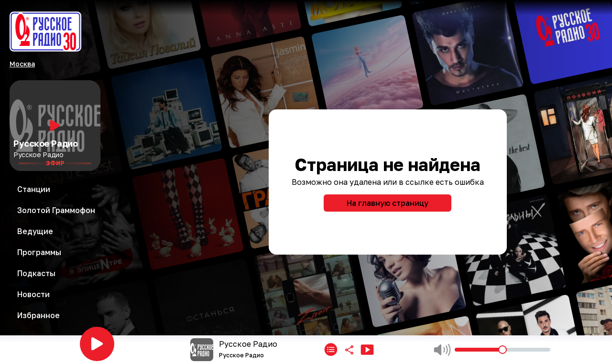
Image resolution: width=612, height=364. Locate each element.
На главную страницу (388, 203)
